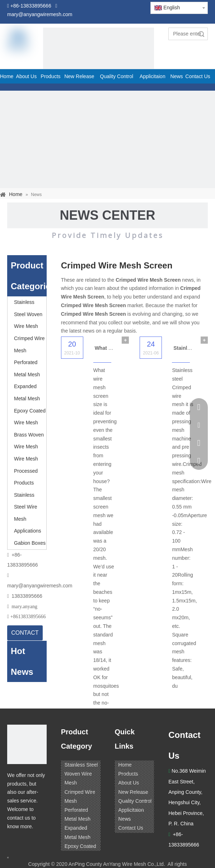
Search (201, 34)
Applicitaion (131, 810)
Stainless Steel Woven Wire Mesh (28, 314)
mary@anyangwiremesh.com (40, 586)
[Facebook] (13, 840)
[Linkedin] (27, 840)
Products (128, 774)
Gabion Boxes (30, 543)
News (125, 819)
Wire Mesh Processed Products (26, 471)
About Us (129, 783)
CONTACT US (25, 635)
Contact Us (131, 828)
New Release (133, 792)
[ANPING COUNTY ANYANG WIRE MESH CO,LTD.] (27, 744)
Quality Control (135, 801)
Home (125, 765)
